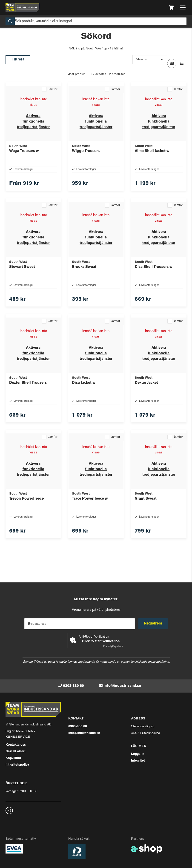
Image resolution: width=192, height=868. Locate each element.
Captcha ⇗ (113, 646)
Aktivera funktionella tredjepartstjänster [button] (33, 122)
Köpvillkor (13, 758)
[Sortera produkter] (150, 60)
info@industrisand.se (122, 686)
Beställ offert (16, 752)
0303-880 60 (73, 686)
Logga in (138, 754)
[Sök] (96, 21)
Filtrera (18, 60)
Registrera (153, 624)
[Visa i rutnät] (172, 63)
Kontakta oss (16, 745)
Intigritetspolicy (17, 765)
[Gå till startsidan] (22, 8)
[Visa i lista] (182, 63)
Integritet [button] (138, 761)
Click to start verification (101, 641)
